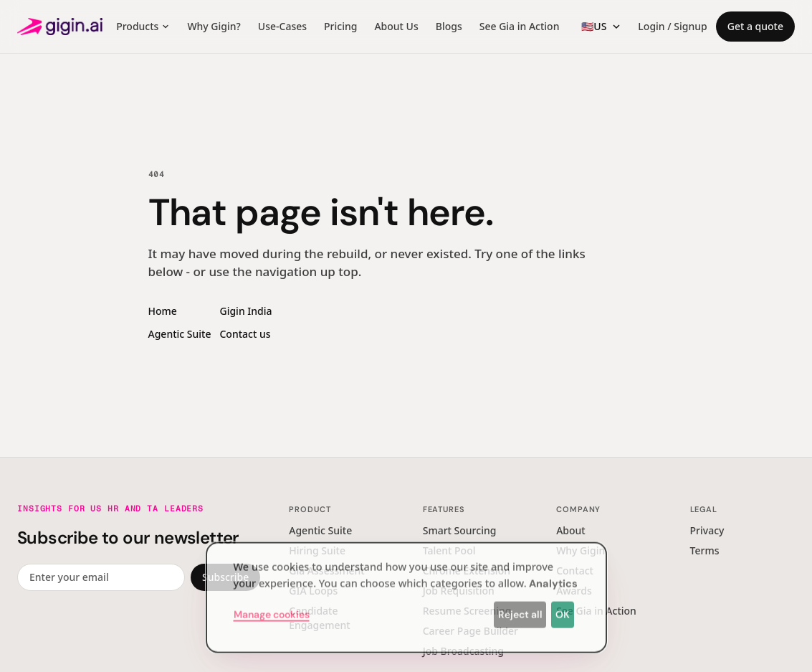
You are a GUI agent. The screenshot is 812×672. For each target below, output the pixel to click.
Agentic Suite (180, 334)
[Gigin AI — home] (60, 27)
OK (563, 610)
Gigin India (245, 311)
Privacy (707, 530)
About (571, 530)
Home (163, 311)
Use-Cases (282, 26)
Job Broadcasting (463, 651)
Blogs (449, 26)
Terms (705, 550)
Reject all (520, 610)
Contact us (245, 334)
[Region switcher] (601, 27)
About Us (396, 26)
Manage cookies (272, 610)
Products (143, 26)
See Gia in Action (520, 26)
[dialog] (406, 593)
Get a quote (755, 26)
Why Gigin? (214, 26)
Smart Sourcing (460, 530)
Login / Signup (672, 26)
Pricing (340, 26)
